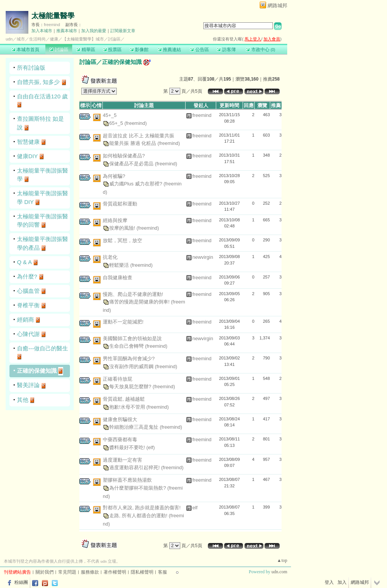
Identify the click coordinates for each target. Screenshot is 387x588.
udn (9, 39)
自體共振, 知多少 (38, 82)
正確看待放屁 (118, 379)
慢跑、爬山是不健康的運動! (133, 294)
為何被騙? (114, 176)
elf (195, 508)
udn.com (279, 572)
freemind (52, 25)
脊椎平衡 (28, 305)
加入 (342, 582)
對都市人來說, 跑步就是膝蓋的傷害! (142, 508)
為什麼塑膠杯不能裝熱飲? (138, 488)
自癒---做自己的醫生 (43, 348)
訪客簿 (226, 50)
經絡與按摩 (115, 220)
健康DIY (27, 156)
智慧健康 (28, 142)
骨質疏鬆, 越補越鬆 (124, 399)
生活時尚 (37, 39)
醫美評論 (28, 385)
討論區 (59, 50)
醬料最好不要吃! (128, 447)
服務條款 (90, 572)
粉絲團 (21, 582)
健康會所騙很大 (120, 419)
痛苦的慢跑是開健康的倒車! (140, 302)
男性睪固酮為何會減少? (129, 359)
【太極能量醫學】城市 (83, 39)
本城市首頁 (26, 50)
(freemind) (135, 123)
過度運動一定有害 (122, 460)
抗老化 (110, 257)
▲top (282, 560)
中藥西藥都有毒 (120, 439)
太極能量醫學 (53, 16)
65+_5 (117, 123)
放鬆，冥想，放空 (122, 240)
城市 (21, 39)
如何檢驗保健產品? (124, 156)
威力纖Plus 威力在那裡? (136, 184)
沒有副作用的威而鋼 (132, 366)
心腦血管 (28, 291)
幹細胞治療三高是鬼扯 (135, 427)
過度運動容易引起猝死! (135, 467)
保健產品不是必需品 (132, 163)
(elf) (150, 447)
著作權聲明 (115, 572)
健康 (54, 39)
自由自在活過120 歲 (42, 96)
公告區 (199, 50)
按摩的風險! (123, 228)
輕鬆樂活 (120, 265)
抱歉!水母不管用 (128, 407)
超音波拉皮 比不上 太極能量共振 (139, 136)
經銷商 (26, 320)
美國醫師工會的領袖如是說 (132, 338)
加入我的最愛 (94, 31)
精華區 (86, 50)
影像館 (139, 50)
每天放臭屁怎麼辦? (131, 387)
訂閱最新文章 (123, 31)
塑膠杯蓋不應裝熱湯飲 (127, 480)
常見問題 (67, 572)
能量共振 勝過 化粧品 (133, 143)
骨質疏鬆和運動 (120, 204)
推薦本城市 (67, 31)
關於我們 (45, 572)
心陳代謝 (28, 334)
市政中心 (261, 50)
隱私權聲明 (142, 572)
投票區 (112, 50)
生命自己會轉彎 (127, 346)
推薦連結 (170, 50)
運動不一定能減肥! (123, 322)
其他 (23, 400)
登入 (329, 582)
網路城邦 (277, 5)
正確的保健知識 (37, 371)
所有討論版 (31, 68)
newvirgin (203, 257)
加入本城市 (42, 31)
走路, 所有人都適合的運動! (139, 515)
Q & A (24, 262)
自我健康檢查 (118, 278)
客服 (163, 572)
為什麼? (27, 276)
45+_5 (110, 115)
